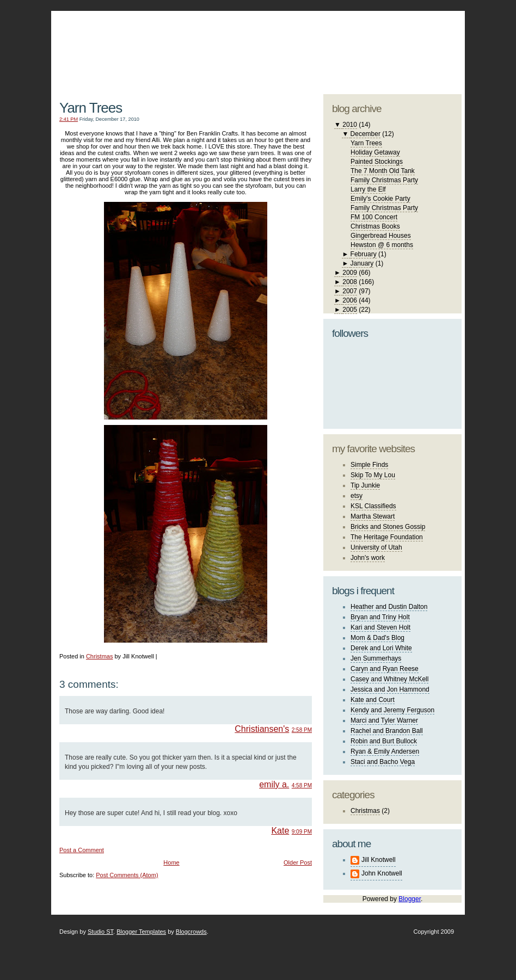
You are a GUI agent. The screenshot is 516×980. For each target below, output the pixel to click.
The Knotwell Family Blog (183, 44)
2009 (350, 273)
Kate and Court (373, 700)
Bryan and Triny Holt (380, 617)
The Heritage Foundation (387, 537)
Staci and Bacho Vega (383, 762)
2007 (350, 291)
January (362, 263)
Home (171, 862)
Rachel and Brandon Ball (387, 731)
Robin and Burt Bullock (384, 741)
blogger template (421, 38)
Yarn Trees (91, 108)
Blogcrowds (191, 932)
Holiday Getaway (375, 152)
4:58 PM (302, 785)
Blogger (410, 899)
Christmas (100, 656)
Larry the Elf (368, 189)
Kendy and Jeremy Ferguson (392, 710)
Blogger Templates (141, 932)
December (365, 134)
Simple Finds (369, 465)
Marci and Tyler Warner (384, 720)
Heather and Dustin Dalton (389, 607)
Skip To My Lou (373, 475)
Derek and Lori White (381, 648)
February (364, 254)
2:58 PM (302, 730)
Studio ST (100, 932)
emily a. (274, 784)
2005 (350, 310)
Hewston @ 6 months (382, 245)
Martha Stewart (373, 516)
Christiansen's (262, 729)
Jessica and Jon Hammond (390, 689)
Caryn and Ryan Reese (385, 669)
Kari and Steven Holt (380, 627)
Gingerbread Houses (381, 236)
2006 (350, 300)
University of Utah (376, 547)
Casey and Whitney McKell (389, 679)
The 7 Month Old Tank (383, 171)
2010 (350, 125)
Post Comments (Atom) (127, 875)
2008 (350, 282)
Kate (280, 831)
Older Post (298, 862)
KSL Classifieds (373, 506)
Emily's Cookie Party (380, 199)
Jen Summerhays (376, 658)
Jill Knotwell (379, 860)
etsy (357, 496)
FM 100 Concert (374, 217)
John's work (368, 558)
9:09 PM (302, 832)
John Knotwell (382, 873)
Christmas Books (375, 226)
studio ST (376, 47)
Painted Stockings (377, 162)
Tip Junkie (365, 485)
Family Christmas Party (384, 180)
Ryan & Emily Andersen (385, 751)
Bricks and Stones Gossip (388, 527)
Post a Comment (82, 850)
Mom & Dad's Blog (377, 638)
